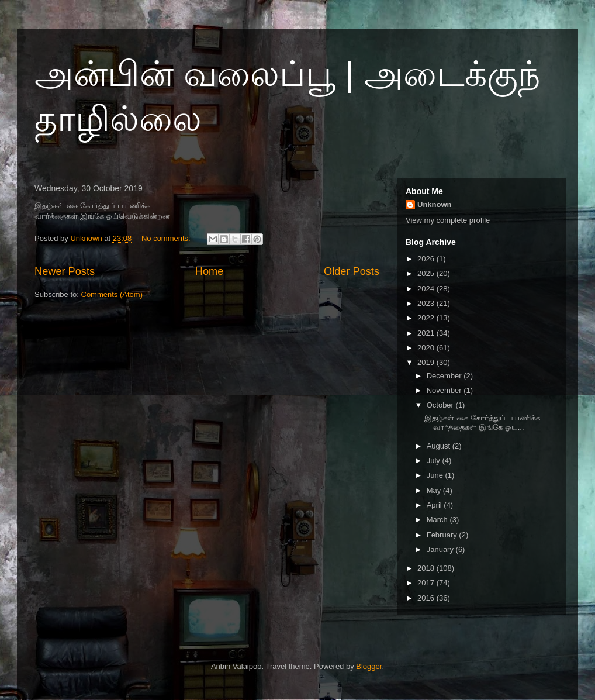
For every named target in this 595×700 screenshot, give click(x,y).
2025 (427, 273)
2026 (427, 259)
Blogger (369, 666)
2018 (427, 568)
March (438, 520)
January (441, 549)
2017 (427, 583)
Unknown (435, 204)
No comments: (167, 238)
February (443, 535)
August (440, 446)
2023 (427, 303)
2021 (427, 333)
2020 (427, 348)
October (441, 405)
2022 (427, 318)
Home (210, 271)
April (435, 505)
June (436, 475)
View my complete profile (448, 220)
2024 (427, 289)
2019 (427, 362)
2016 (427, 598)
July (435, 461)
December (445, 376)
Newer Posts (65, 271)
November (445, 390)
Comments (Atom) (112, 294)
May (435, 490)
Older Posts (352, 271)
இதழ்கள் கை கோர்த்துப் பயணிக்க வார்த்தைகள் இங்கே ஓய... (482, 423)
